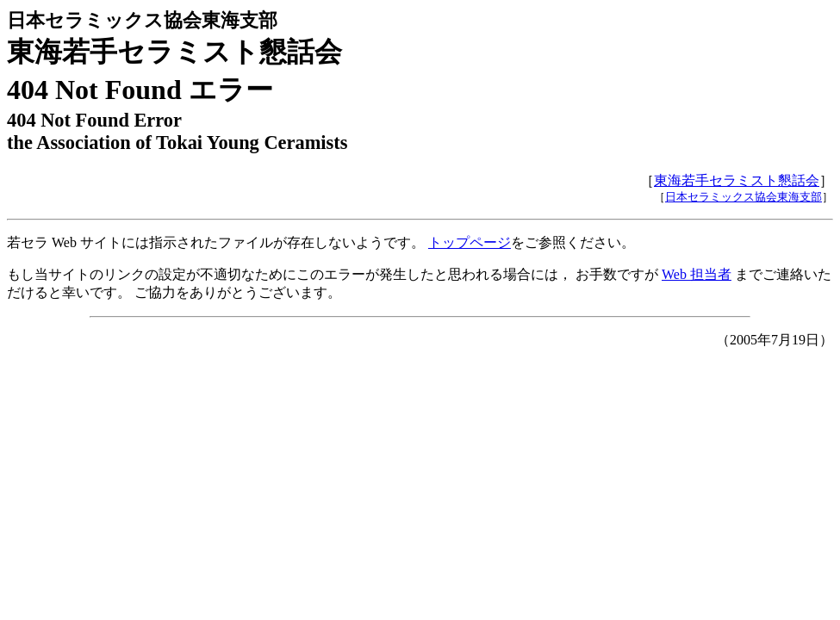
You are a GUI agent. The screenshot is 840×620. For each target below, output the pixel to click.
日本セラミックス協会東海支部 (744, 197)
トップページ (470, 242)
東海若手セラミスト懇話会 (737, 180)
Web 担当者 (697, 274)
